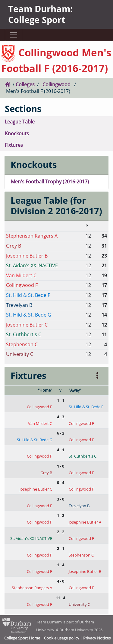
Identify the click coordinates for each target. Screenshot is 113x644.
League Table (20, 122)
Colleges (25, 84)
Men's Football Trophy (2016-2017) (50, 182)
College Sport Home (22, 638)
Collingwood (56, 84)
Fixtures (14, 145)
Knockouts (17, 133)
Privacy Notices (97, 638)
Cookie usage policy (62, 638)
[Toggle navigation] (13, 35)
